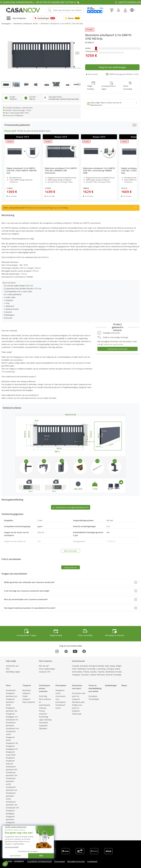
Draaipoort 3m (12, 743)
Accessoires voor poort (77, 687)
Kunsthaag (43, 717)
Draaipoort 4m (12, 828)
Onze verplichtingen (47, 669)
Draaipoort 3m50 (10, 739)
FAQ (8, 669)
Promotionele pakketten (12, 864)
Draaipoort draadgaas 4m (12, 747)
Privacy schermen (43, 712)
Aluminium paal (78, 702)
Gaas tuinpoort (29, 702)
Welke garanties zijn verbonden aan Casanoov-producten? (29, 582)
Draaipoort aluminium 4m (12, 695)
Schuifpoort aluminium (11, 724)
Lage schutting (45, 720)
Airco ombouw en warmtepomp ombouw (45, 703)
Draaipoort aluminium (10, 818)
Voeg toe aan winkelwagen (112, 67)
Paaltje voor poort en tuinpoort (77, 708)
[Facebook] (84, 651)
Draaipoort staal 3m (10, 762)
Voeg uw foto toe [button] (71, 567)
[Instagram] (57, 651)
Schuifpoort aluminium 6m (12, 768)
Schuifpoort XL (12, 720)
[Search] (67, 10)
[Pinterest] (66, 651)
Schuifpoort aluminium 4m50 (11, 781)
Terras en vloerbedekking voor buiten (95, 688)
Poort (8, 685)
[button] (77, 53)
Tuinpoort (27, 685)
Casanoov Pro (45, 672)
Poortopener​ (61, 685)
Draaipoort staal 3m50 (11, 753)
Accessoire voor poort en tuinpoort (79, 696)
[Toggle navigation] (16, 18)
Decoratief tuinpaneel (43, 724)
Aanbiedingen (111, 685)
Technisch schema (38, 864)
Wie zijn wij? (44, 666)
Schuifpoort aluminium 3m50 (11, 796)
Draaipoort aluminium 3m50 (10, 702)
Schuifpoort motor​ (60, 706)
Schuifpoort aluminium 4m (12, 789)
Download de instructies (117, 349)
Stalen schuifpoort (11, 833)
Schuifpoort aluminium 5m (12, 774)
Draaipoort (10, 758)
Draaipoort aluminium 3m (12, 709)
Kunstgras (93, 696)
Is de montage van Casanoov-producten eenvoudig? (27, 591)
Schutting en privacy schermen (45, 688)
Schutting (43, 696)
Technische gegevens (69, 864)
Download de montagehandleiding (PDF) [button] (71, 507)
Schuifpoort (11, 690)
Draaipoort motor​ (60, 692)
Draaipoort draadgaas (10, 812)
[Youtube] (75, 651)
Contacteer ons (12, 666)
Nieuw (124, 685)
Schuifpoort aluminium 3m (12, 803)
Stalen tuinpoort (26, 698)
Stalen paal (77, 714)
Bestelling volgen (13, 672)
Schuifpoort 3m (12, 808)
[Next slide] (79, 84)
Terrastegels (94, 699)
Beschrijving (26, 863)
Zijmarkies (43, 728)
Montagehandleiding (54, 863)
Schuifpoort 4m (12, 728)
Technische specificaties (113, 344)
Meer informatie (70, 551)
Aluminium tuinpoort (27, 692)
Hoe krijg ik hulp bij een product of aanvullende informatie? (30, 608)
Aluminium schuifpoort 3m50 (26, 23)
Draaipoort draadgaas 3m (12, 715)
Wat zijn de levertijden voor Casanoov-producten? (26, 599)
